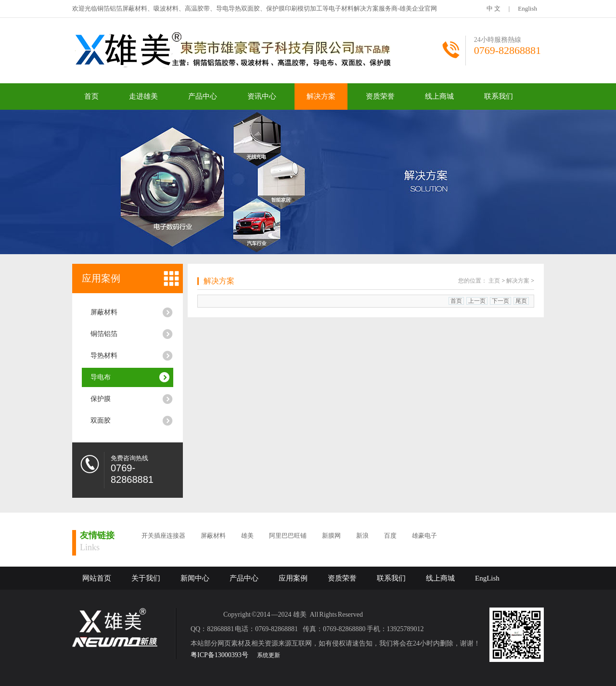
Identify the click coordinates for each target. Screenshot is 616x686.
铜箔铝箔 (104, 334)
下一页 (500, 301)
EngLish (487, 578)
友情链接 (97, 535)
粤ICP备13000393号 (219, 655)
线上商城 (439, 96)
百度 (390, 536)
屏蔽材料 (104, 312)
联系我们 (499, 96)
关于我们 (146, 578)
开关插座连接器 (163, 536)
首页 (91, 96)
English (527, 8)
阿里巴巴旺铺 (288, 536)
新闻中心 (195, 578)
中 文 (494, 8)
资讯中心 (262, 96)
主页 (494, 281)
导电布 (101, 377)
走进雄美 (143, 96)
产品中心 (203, 96)
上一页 (477, 301)
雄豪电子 (424, 536)
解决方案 (321, 96)
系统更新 (269, 655)
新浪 (362, 536)
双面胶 (101, 421)
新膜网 (331, 536)
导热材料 (104, 356)
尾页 (521, 301)
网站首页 (97, 578)
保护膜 (101, 399)
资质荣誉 (380, 96)
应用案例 (101, 278)
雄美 (247, 536)
